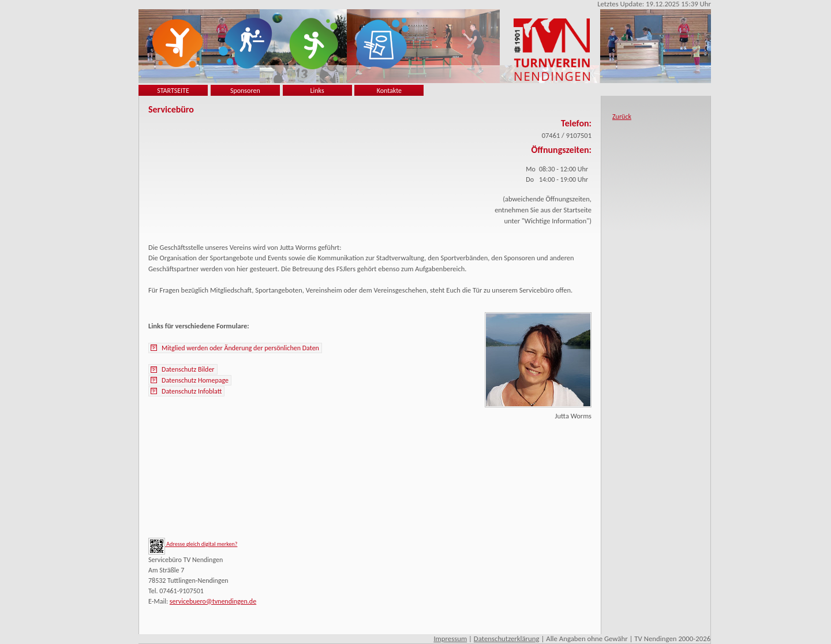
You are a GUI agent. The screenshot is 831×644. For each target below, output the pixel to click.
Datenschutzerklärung (507, 639)
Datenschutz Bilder (188, 369)
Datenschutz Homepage (195, 380)
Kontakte (389, 91)
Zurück (622, 117)
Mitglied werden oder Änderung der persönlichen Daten (240, 348)
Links (317, 91)
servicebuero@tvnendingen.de (213, 601)
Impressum (450, 639)
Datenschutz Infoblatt (192, 391)
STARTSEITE (173, 91)
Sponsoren (245, 91)
